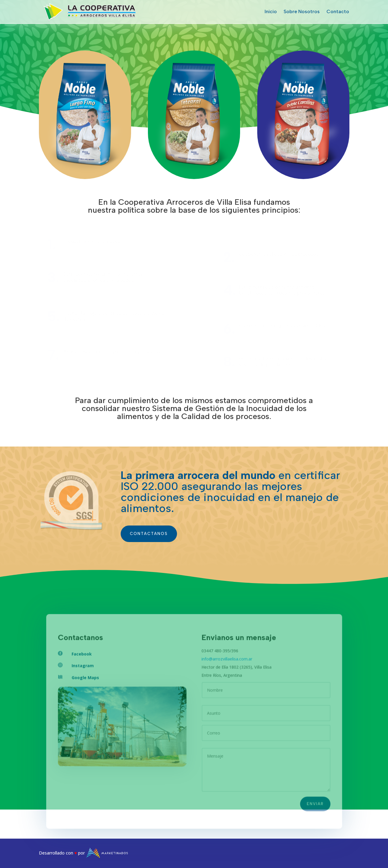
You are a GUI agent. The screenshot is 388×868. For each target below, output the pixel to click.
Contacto (338, 11)
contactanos (149, 534)
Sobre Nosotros (302, 11)
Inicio (271, 11)
